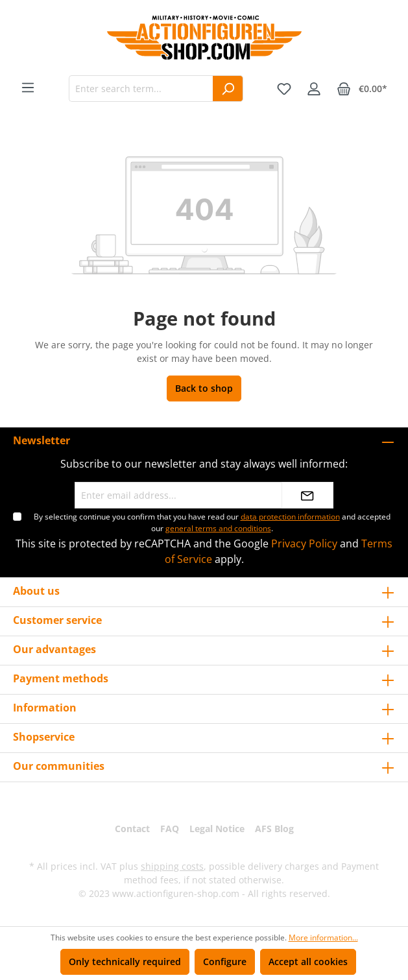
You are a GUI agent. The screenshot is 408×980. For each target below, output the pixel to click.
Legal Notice (217, 829)
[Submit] (307, 495)
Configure (225, 962)
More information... (323, 938)
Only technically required (125, 962)
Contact (132, 829)
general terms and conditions (218, 528)
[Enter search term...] (141, 89)
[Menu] (28, 88)
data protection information (290, 517)
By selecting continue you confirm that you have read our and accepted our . (212, 522)
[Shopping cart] (362, 89)
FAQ (170, 829)
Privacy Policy (304, 544)
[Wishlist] (284, 89)
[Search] (228, 89)
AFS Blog (274, 829)
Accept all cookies (308, 962)
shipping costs (172, 866)
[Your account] (314, 89)
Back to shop (204, 388)
